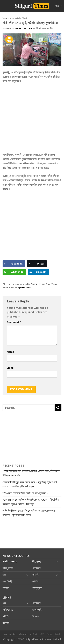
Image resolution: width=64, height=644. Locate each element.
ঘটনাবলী (35, 575)
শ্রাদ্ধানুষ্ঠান (37, 588)
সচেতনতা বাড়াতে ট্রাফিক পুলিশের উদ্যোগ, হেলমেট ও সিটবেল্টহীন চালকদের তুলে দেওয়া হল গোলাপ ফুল (31, 502)
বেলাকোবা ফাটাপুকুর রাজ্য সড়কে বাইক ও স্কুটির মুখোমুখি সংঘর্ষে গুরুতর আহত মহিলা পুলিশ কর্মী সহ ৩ (30, 484)
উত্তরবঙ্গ (5, 18)
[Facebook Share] (14, 264)
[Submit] (58, 408)
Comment (14, 322)
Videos (37, 561)
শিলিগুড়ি (25, 18)
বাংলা (58, 6)
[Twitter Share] (37, 264)
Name (10, 352)
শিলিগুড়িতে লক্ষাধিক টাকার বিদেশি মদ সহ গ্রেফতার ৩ (25, 493)
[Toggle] (57, 561)
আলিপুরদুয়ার (8, 568)
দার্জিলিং (35, 581)
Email (10, 368)
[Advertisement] (32, 119)
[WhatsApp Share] (14, 272)
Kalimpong (10, 561)
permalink (25, 288)
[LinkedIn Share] (38, 272)
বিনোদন (6, 588)
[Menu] (5, 6)
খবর (11, 18)
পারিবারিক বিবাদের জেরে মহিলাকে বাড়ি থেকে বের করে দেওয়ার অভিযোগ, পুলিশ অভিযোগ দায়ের (29, 513)
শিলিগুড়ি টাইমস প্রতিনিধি (44, 28)
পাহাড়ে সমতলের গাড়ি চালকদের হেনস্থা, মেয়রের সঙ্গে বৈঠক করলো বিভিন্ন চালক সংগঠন (31, 473)
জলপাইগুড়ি (17, 18)
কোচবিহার (36, 568)
